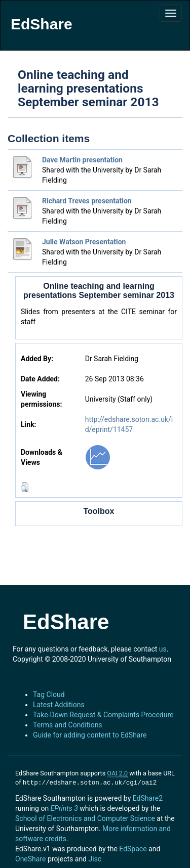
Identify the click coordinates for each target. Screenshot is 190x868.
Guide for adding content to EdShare (90, 735)
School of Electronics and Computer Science (85, 817)
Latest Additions (59, 705)
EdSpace (133, 848)
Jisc (95, 858)
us (163, 649)
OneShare (30, 858)
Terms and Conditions (68, 725)
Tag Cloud (49, 695)
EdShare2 (148, 797)
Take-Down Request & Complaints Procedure (103, 715)
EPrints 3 (64, 807)
